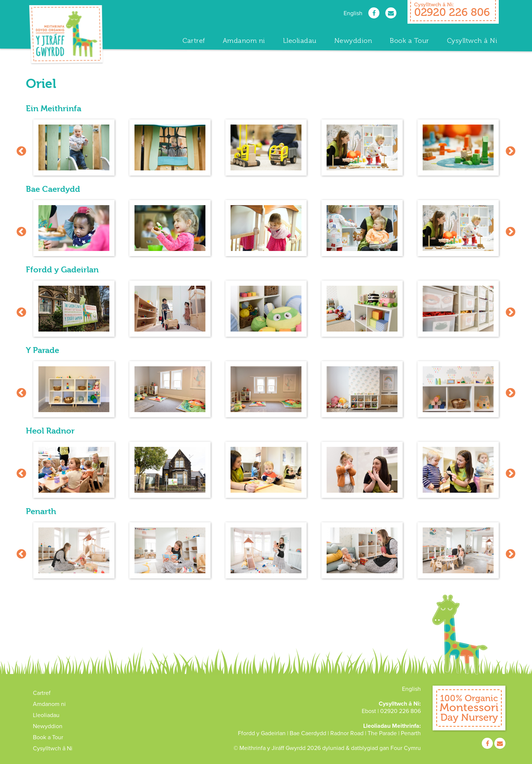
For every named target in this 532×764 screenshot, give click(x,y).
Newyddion (353, 41)
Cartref (194, 41)
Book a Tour (410, 41)
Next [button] (511, 151)
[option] (74, 151)
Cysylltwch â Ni (472, 41)
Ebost (369, 711)
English (353, 13)
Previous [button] (21, 151)
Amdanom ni (244, 41)
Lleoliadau (300, 41)
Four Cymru (406, 748)
